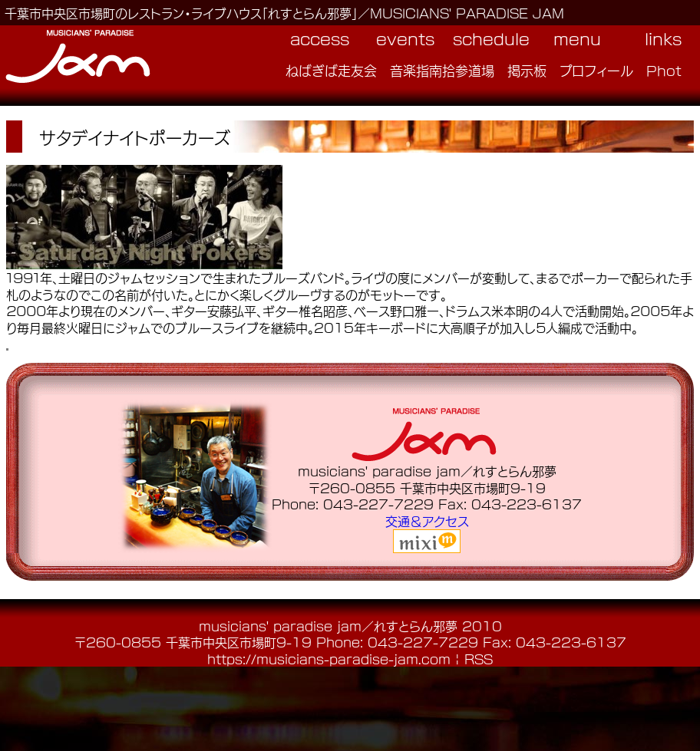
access (320, 38)
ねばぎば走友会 (331, 70)
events (405, 38)
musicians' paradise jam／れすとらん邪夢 (328, 626)
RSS (479, 659)
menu (577, 38)
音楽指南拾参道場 (442, 70)
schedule (491, 38)
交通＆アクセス (427, 520)
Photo (669, 70)
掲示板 (527, 70)
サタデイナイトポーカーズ (135, 137)
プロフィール (596, 70)
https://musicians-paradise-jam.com (329, 659)
